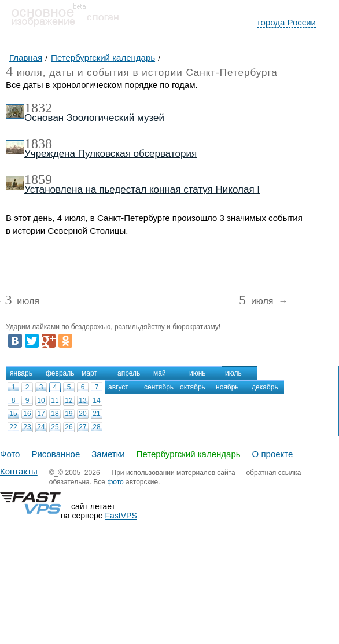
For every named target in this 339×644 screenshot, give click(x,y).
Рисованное (56, 454)
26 (69, 427)
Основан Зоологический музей (94, 118)
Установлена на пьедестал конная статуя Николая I (142, 189)
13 (82, 400)
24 (41, 427)
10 (41, 400)
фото (115, 482)
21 (96, 414)
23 (27, 427)
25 (55, 427)
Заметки (108, 454)
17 (41, 414)
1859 (38, 179)
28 (96, 427)
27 (82, 427)
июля (22, 302)
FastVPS (121, 516)
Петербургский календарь (189, 454)
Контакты (19, 471)
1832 (38, 108)
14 (96, 400)
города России (287, 22)
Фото (10, 454)
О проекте (273, 454)
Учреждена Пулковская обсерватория (110, 154)
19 (69, 414)
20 (82, 414)
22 (13, 427)
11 (55, 400)
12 (69, 400)
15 (13, 414)
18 (55, 414)
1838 (38, 143)
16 (27, 414)
